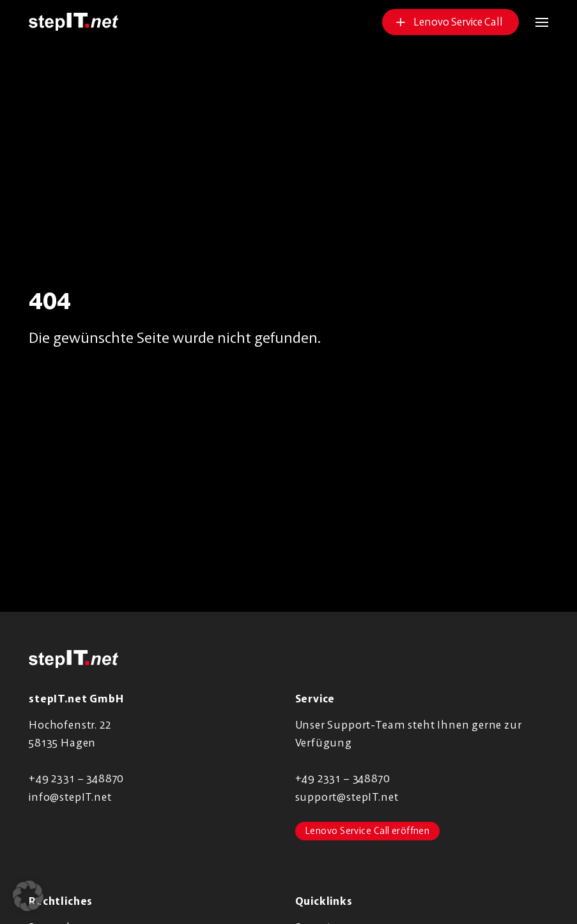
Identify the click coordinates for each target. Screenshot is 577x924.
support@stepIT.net (347, 797)
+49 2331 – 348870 (76, 778)
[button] (534, 22)
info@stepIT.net (70, 797)
